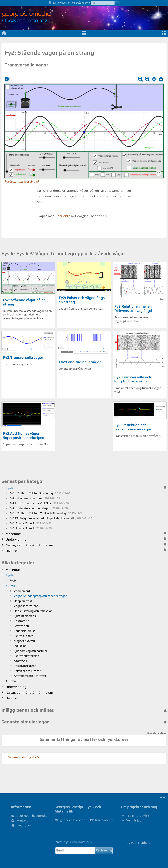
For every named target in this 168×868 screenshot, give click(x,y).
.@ (87, 820)
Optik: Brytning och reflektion (33, 611)
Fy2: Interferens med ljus (35, 498)
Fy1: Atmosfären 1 (31, 523)
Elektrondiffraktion (26, 656)
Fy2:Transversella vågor (23, 357)
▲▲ (163, 796)
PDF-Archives (58, 3)
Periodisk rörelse (25, 631)
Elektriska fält (23, 636)
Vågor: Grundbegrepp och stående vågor (40, 596)
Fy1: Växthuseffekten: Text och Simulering (47, 513)
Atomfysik (21, 661)
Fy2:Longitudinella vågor (80, 362)
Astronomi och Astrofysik (31, 676)
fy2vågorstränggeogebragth (22, 182)
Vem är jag (134, 820)
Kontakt (84, 3)
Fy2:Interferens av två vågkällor (39, 503)
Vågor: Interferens (26, 606)
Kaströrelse (21, 621)
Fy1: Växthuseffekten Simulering (40, 493)
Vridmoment (22, 591)
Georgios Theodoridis (32, 816)
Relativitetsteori (25, 666)
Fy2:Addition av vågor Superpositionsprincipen (24, 436)
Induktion (20, 646)
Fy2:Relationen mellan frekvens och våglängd (133, 309)
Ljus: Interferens (25, 616)
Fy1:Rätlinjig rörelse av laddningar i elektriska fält (51, 518)
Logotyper (24, 825)
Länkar (72, 3)
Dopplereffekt (23, 601)
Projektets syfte (138, 816)
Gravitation (21, 626)
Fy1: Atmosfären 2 (31, 528)
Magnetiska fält (25, 641)
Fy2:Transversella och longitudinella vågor (133, 379)
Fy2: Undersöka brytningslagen (39, 508)
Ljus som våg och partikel (30, 651)
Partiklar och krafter (27, 671)
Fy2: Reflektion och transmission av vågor (133, 427)
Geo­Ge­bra (63, 216)
